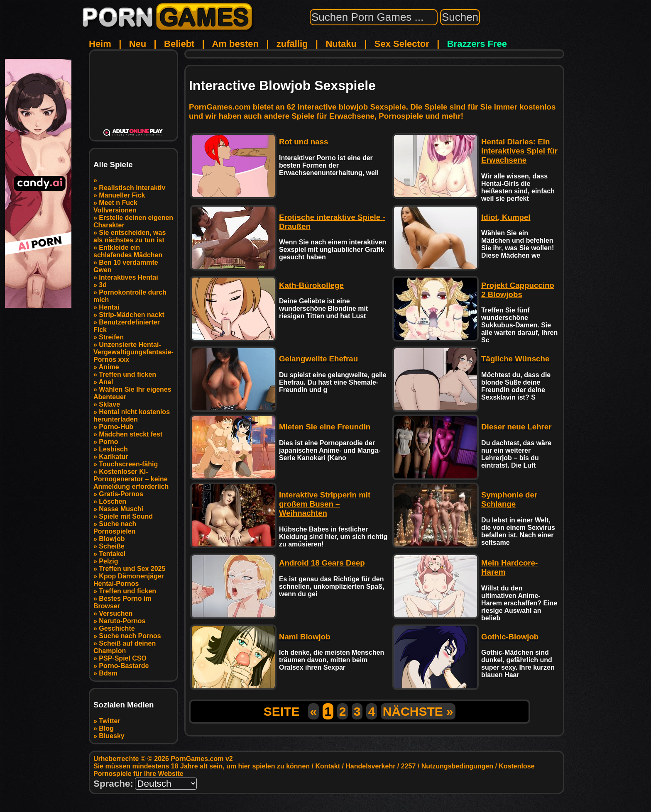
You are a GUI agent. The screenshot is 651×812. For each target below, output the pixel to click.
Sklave (109, 404)
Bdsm (108, 673)
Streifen (111, 337)
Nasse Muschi (121, 509)
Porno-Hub (116, 427)
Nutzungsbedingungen (457, 766)
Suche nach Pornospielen (115, 528)
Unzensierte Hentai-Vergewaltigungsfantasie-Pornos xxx (133, 352)
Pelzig (108, 561)
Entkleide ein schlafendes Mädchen (128, 251)
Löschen (113, 501)
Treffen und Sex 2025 (132, 569)
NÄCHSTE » (418, 711)
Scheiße (111, 546)
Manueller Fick (122, 195)
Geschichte (117, 628)
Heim (100, 44)
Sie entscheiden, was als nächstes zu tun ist (130, 236)
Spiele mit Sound (126, 516)
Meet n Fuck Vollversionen (115, 206)
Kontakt (328, 766)
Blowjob (112, 539)
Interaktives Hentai (128, 277)
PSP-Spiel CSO (123, 658)
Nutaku (341, 44)
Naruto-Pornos (122, 621)
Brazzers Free (477, 44)
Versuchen (116, 613)
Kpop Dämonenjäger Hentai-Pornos (129, 580)
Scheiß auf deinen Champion (125, 647)
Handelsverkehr (370, 766)
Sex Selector (402, 44)
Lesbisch (113, 449)
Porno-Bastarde (124, 666)
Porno (108, 442)
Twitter (109, 721)
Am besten (235, 44)
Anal (106, 382)
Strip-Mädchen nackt (131, 315)
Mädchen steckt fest (131, 434)
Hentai (109, 307)
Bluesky (111, 736)
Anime (109, 367)
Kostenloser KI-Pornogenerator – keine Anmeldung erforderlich (131, 479)
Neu (138, 44)
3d (103, 285)
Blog (106, 728)
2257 (409, 766)
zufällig (292, 44)
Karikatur (113, 457)
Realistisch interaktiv (132, 188)
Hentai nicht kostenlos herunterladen (132, 416)
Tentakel (112, 554)
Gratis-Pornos (121, 494)
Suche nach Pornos (130, 636)
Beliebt (179, 44)
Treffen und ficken (127, 374)
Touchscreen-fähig (128, 464)
